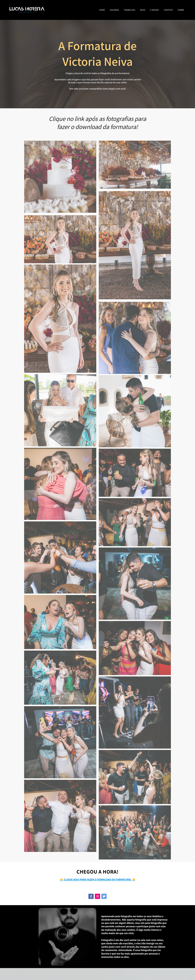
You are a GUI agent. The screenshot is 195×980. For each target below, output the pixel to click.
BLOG (143, 10)
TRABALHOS (130, 10)
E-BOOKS (155, 10)
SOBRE (181, 10)
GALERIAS (114, 10)
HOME (102, 10)
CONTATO (168, 10)
